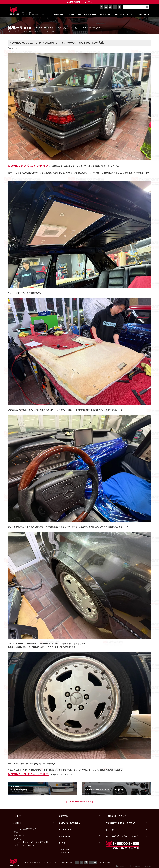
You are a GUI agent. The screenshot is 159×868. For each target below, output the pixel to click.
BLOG (62, 843)
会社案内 (17, 823)
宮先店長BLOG (67, 853)
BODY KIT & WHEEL (69, 823)
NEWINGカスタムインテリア (28, 166)
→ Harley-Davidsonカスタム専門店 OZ (31, 842)
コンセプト (18, 816)
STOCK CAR (65, 830)
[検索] (147, 7)
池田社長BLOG (67, 849)
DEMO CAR (65, 836)
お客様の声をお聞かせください (120, 823)
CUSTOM (64, 816)
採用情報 (18, 835)
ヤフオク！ (111, 830)
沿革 (16, 832)
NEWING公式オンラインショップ (122, 836)
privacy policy (105, 862)
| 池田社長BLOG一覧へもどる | (80, 802)
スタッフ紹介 (20, 839)
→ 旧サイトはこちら (23, 845)
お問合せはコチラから (116, 816)
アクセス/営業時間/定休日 (25, 829)
